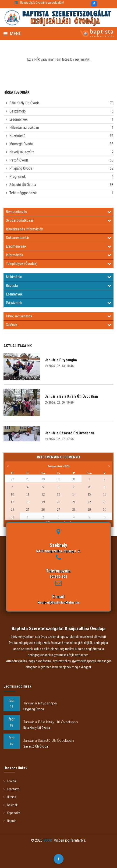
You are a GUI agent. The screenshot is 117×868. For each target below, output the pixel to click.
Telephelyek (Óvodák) (58, 264)
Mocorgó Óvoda (21, 144)
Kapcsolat (12, 813)
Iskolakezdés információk (24, 229)
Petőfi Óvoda (19, 160)
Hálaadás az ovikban (24, 128)
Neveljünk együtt (22, 152)
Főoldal (10, 781)
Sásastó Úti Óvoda (23, 185)
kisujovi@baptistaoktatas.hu (58, 602)
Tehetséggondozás (23, 193)
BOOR (48, 840)
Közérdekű (17, 136)
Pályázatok (58, 303)
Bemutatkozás (58, 212)
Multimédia (58, 277)
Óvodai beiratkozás (58, 220)
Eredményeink (58, 246)
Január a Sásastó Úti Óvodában (69, 433)
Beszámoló (18, 111)
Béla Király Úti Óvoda (24, 103)
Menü (12, 34)
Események (14, 294)
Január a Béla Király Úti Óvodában (71, 396)
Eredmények (18, 119)
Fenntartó (12, 789)
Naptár (10, 821)
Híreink (10, 797)
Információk (58, 255)
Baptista (58, 286)
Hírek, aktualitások (58, 316)
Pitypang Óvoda (21, 168)
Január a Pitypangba (61, 360)
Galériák (58, 325)
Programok (18, 177)
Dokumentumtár (58, 238)
